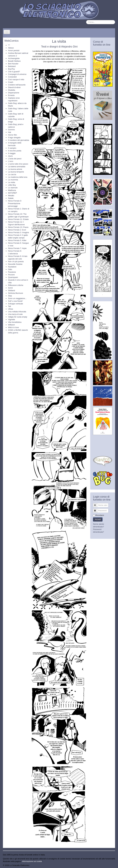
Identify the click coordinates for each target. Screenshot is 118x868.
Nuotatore (12, 267)
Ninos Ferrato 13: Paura (18, 227)
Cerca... (86, 20)
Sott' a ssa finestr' (15, 301)
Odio (10, 269)
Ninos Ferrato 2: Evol (17, 230)
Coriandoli (12, 77)
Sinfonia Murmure (16, 293)
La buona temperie (16, 172)
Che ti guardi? (14, 72)
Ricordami (100, 515)
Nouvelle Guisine (15, 264)
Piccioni (11, 275)
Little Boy (12, 185)
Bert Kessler (13, 64)
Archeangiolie (14, 58)
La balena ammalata (17, 167)
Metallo (11, 196)
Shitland (11, 290)
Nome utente (97, 504)
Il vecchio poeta (15, 151)
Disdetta (12, 90)
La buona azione (15, 169)
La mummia (13, 180)
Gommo (11, 130)
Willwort (11, 325)
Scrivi (10, 288)
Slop (10, 296)
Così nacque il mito (16, 79)
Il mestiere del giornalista (19, 140)
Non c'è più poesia (16, 261)
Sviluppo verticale (15, 304)
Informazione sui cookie (32, 861)
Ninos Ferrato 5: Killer (17, 240)
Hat (10, 132)
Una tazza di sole (15, 314)
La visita (12, 182)
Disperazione (14, 93)
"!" (9, 45)
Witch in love (13, 327)
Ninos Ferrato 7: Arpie (17, 248)
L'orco (11, 161)
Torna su (111, 865)
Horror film (13, 135)
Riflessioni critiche (16, 285)
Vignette (11, 319)
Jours (10, 156)
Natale (11, 198)
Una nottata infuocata (17, 312)
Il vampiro (12, 148)
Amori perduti (14, 50)
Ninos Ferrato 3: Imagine (18, 232)
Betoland (12, 66)
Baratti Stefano (14, 61)
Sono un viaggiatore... (17, 298)
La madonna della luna (18, 177)
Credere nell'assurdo (17, 85)
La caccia (12, 174)
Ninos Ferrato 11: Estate (18, 219)
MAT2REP (12, 193)
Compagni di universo (17, 74)
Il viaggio (12, 153)
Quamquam (13, 277)
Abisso (11, 48)
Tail (10, 306)
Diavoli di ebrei (14, 87)
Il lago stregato (14, 138)
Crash (11, 82)
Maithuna (12, 190)
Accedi (98, 519)
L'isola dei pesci (15, 159)
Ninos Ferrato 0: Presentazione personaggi (15, 203)
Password (97, 509)
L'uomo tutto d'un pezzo (18, 164)
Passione (12, 272)
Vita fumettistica (15, 322)
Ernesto (11, 95)
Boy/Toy (11, 69)
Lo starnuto (13, 188)
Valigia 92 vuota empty (18, 317)
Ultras (11, 309)
